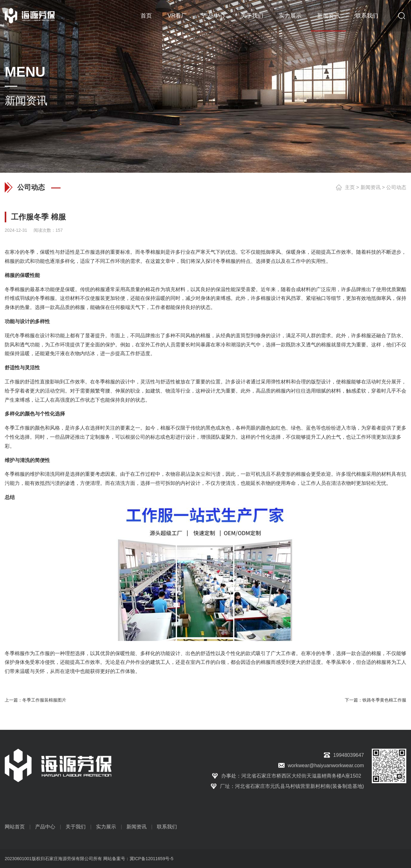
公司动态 (396, 187)
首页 (146, 16)
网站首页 (15, 827)
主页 (350, 187)
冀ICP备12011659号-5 (152, 859)
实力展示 (290, 16)
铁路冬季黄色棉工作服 (384, 700)
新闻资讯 (328, 16)
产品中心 (214, 16)
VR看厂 (177, 16)
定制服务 (100, 437)
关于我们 (252, 16)
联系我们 (367, 16)
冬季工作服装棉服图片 (44, 700)
